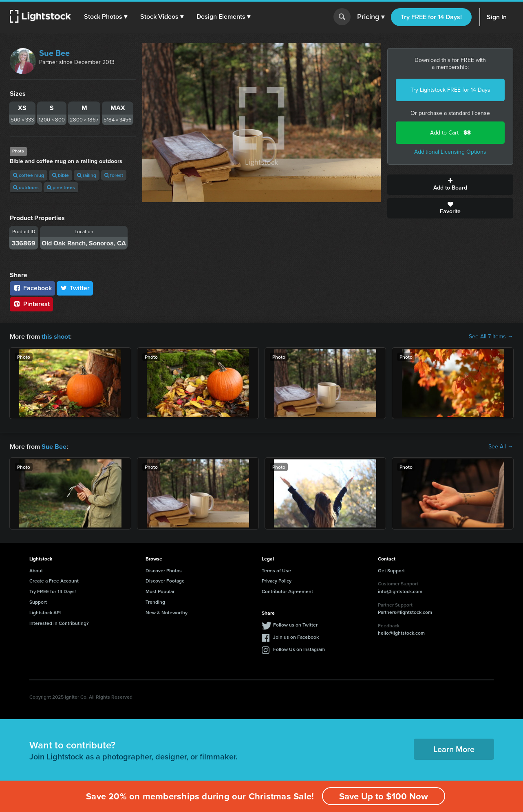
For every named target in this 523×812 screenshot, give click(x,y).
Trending (155, 602)
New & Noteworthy (167, 612)
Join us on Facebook (296, 637)
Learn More (454, 749)
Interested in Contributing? (59, 623)
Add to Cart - (450, 133)
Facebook (32, 288)
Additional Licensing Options (450, 152)
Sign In (497, 17)
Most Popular (160, 591)
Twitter (75, 288)
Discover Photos (164, 570)
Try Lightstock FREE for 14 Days (450, 90)
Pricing (371, 17)
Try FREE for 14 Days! (431, 17)
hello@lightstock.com (401, 633)
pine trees (61, 187)
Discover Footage (165, 581)
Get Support (391, 570)
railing (87, 175)
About (36, 570)
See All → (501, 447)
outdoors (26, 187)
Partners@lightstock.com (405, 612)
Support (38, 602)
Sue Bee (54, 53)
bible (61, 175)
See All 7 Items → (491, 337)
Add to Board (450, 185)
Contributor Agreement (287, 591)
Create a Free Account (54, 581)
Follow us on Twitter (295, 624)
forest (114, 175)
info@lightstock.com (400, 591)
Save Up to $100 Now (384, 796)
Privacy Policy (277, 581)
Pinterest (31, 304)
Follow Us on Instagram (299, 649)
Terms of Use (276, 570)
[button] (106, 17)
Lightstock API (45, 612)
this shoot (56, 336)
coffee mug (29, 175)
